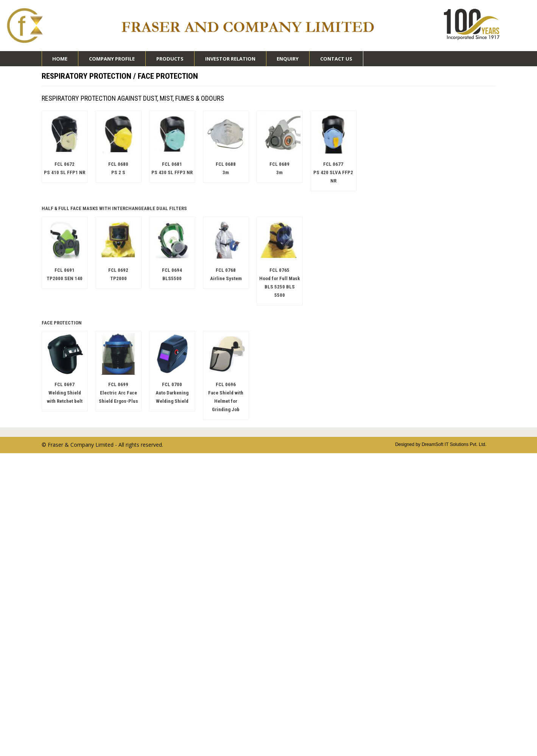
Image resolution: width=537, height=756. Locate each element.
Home (60, 59)
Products (170, 61)
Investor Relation (230, 61)
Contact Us (336, 59)
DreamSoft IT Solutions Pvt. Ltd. (454, 444)
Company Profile (112, 61)
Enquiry (288, 59)
